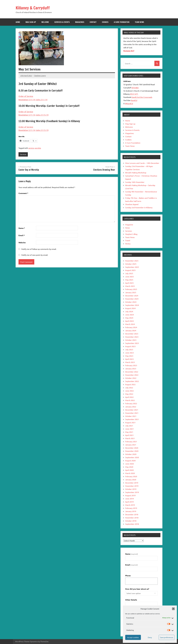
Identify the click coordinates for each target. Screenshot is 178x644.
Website (22, 243)
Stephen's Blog (131, 234)
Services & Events (62, 22)
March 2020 (130, 473)
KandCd (134, 100)
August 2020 (130, 460)
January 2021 (131, 445)
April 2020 (129, 470)
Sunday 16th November (135, 182)
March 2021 (130, 438)
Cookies (105, 22)
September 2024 (132, 305)
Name (22, 228)
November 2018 (132, 518)
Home (18, 22)
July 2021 (129, 426)
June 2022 (129, 391)
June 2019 (129, 499)
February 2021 (131, 441)
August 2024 (130, 308)
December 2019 (132, 483)
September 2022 (132, 381)
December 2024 (132, 296)
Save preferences (167, 637)
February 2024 (131, 327)
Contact (93, 22)
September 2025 (132, 267)
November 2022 (132, 375)
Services (23, 154)
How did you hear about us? (137, 589)
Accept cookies (133, 637)
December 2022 (132, 372)
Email (22, 235)
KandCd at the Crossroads (142, 97)
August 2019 (130, 495)
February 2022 (131, 403)
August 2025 (130, 270)
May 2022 (129, 394)
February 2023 (131, 365)
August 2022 (130, 384)
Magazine (129, 225)
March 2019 (130, 505)
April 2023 (129, 359)
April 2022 (129, 397)
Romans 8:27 (129, 51)
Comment (23, 193)
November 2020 (132, 451)
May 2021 (129, 432)
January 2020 (131, 480)
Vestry (128, 244)
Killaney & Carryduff (35, 8)
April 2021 (129, 435)
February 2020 (131, 476)
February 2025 (131, 289)
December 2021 (132, 410)
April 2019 (129, 502)
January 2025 (131, 292)
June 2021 (129, 429)
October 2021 (131, 416)
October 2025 (131, 264)
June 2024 (129, 315)
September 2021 (132, 419)
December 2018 (132, 514)
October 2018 (131, 521)
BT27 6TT (134, 94)
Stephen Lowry (40, 76)
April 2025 (129, 283)
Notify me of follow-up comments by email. (39, 249)
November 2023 (132, 337)
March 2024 (130, 324)
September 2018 (132, 524)
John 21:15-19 (42, 115)
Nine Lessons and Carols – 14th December (142, 163)
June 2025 (129, 277)
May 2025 (129, 280)
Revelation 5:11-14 (27, 100)
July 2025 (129, 273)
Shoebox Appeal (132, 204)
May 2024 (129, 318)
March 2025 (130, 286)
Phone (128, 576)
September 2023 (132, 343)
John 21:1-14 (42, 100)
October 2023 (131, 340)
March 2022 (130, 400)
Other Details (131, 600)
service (31, 148)
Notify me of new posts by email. (35, 255)
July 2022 (129, 388)
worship (38, 148)
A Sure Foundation (122, 22)
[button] (173, 609)
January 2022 (131, 407)
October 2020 (131, 454)
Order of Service (26, 96)
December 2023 (132, 334)
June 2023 (129, 353)
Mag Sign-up (31, 22)
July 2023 (129, 349)
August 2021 (130, 422)
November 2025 (132, 261)
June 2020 (129, 464)
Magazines (80, 22)
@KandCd (129, 103)
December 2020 (132, 448)
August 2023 (130, 346)
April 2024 (129, 321)
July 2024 (129, 311)
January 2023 (131, 369)
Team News (139, 22)
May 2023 (129, 356)
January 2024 (131, 330)
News (127, 228)
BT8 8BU (135, 88)
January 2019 (131, 511)
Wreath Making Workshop (136, 173)
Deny (150, 637)
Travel (128, 240)
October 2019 (131, 489)
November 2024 (132, 299)
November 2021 (132, 413)
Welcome (45, 22)
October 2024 (131, 302)
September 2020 (132, 457)
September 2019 (132, 492)
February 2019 (131, 508)
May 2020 (129, 467)
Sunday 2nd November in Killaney (139, 207)
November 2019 (132, 486)
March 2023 (130, 362)
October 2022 (131, 378)
